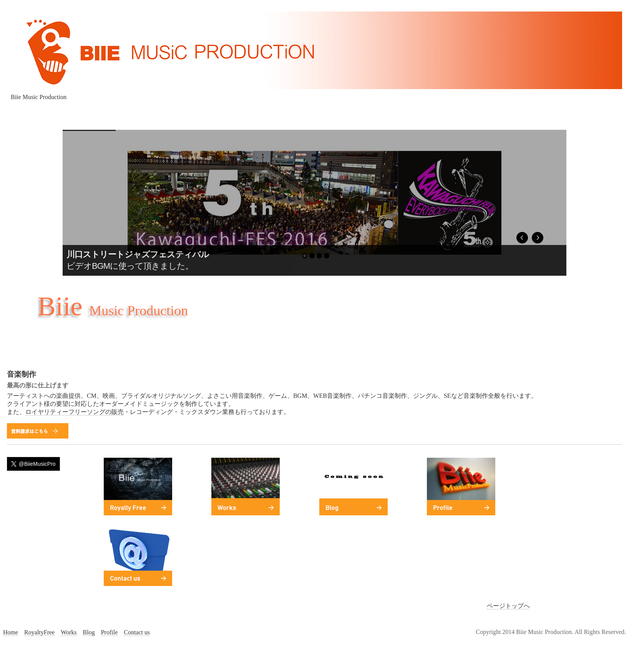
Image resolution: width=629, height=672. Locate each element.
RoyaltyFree (39, 632)
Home (11, 632)
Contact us (137, 632)
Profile (110, 632)
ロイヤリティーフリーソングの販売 (75, 412)
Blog (89, 632)
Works (69, 632)
